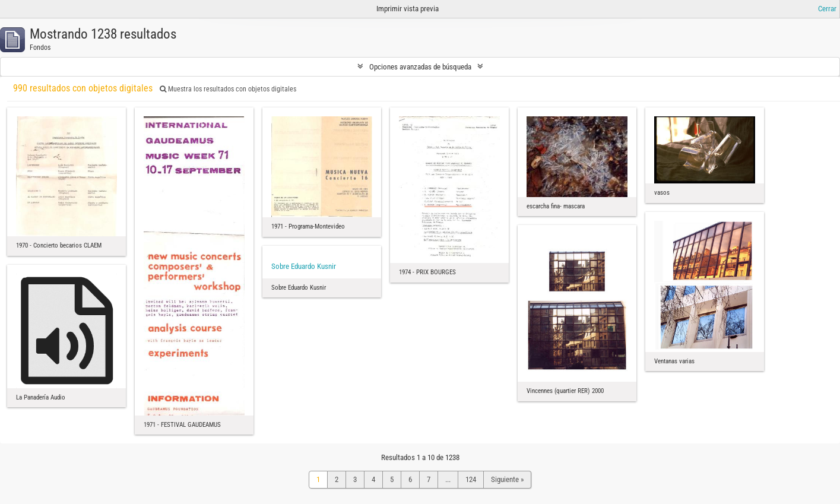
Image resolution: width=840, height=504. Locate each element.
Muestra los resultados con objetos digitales (228, 89)
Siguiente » (507, 479)
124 (471, 479)
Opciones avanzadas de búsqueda (420, 67)
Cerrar (827, 9)
